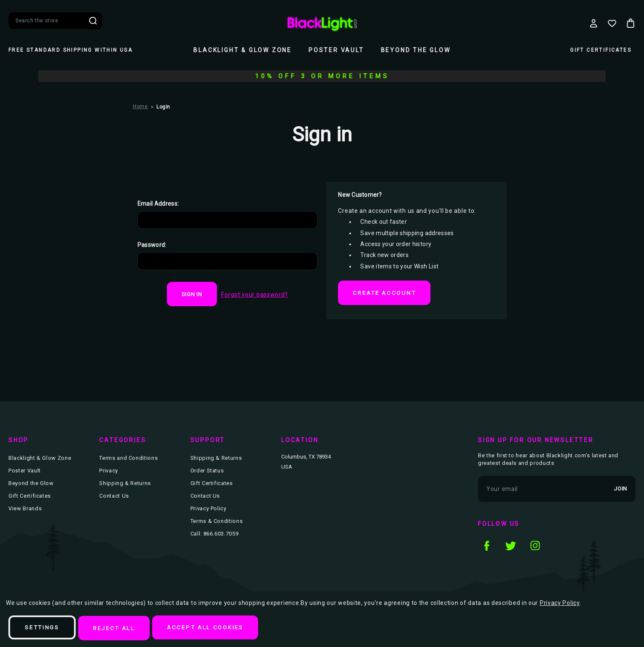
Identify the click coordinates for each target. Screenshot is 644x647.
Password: (152, 245)
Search (93, 21)
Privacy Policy (209, 510)
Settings (45, 628)
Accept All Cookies (220, 628)
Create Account (387, 293)
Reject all (123, 628)
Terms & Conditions (217, 522)
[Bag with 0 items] (631, 23)
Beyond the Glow (416, 50)
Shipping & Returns (125, 484)
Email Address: (158, 204)
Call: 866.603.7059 (215, 535)
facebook (486, 546)
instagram (535, 546)
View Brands (25, 510)
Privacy (109, 472)
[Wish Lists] (612, 23)
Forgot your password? (256, 294)
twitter (511, 546)
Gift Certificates (601, 50)
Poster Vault (336, 50)
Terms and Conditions (128, 459)
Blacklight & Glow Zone (243, 50)
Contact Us (114, 497)
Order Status (207, 472)
